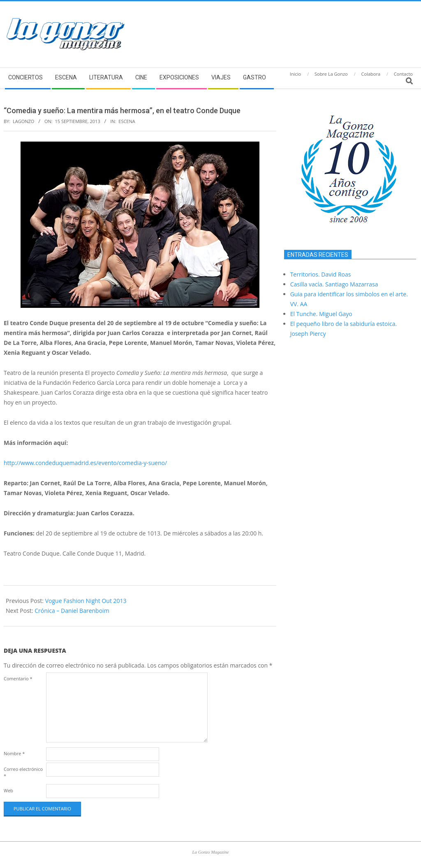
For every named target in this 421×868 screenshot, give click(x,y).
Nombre (14, 753)
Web (8, 790)
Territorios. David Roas (321, 274)
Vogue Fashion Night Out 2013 (86, 601)
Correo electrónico (23, 772)
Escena (127, 121)
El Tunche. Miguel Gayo (321, 314)
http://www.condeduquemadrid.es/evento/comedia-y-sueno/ (85, 463)
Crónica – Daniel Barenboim (72, 611)
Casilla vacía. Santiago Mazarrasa (334, 284)
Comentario (18, 678)
